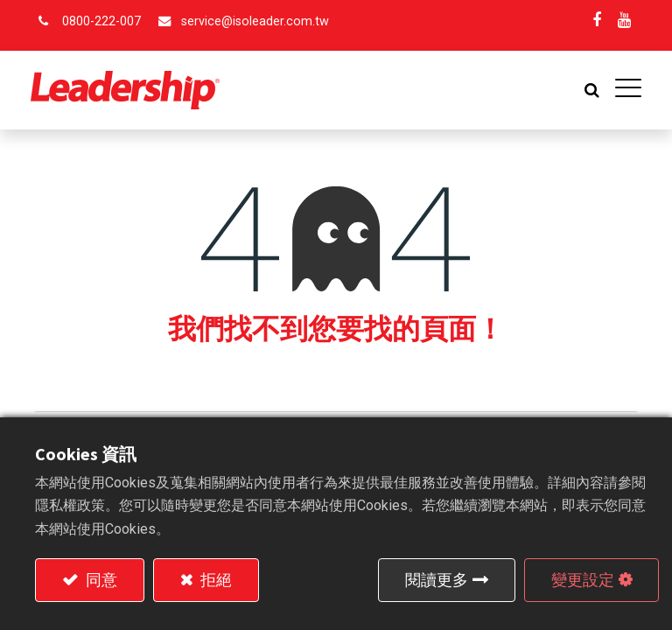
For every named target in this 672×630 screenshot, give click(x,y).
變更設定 (583, 580)
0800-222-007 (101, 21)
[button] (588, 90)
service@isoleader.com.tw (255, 21)
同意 (100, 580)
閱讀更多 (437, 580)
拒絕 (214, 580)
